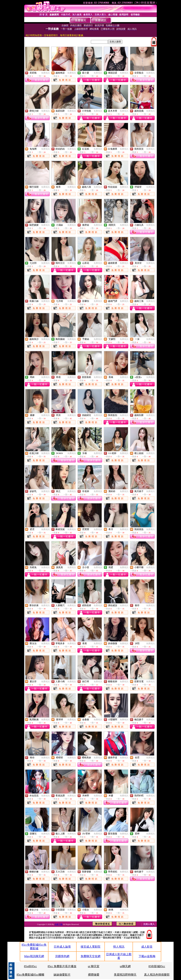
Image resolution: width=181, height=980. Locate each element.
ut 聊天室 (94, 966)
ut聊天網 (125, 966)
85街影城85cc (157, 966)
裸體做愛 (94, 975)
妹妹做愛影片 (62, 975)
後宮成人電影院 (90, 947)
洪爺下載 (59, 924)
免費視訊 (45, 73)
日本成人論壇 (62, 947)
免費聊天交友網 (90, 956)
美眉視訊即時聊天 (125, 975)
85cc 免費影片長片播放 (62, 966)
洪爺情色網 (62, 956)
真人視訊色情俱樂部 (157, 975)
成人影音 (147, 947)
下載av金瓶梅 (147, 956)
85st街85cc (30, 966)
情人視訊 (119, 947)
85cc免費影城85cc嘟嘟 (30, 975)
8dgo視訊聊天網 (34, 956)
